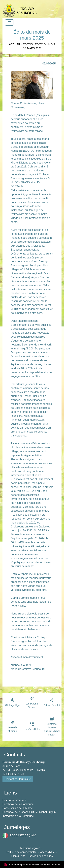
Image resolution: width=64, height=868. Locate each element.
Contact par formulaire (18, 779)
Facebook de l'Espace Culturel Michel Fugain (29, 812)
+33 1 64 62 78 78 (13, 774)
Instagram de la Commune (18, 816)
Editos (28, 44)
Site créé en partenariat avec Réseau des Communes (32, 865)
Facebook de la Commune (18, 804)
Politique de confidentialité (21, 852)
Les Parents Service (14, 800)
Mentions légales (30, 848)
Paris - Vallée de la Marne (18, 808)
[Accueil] (20, 9)
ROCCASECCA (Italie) (19, 836)
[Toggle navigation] (9, 22)
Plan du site (18, 856)
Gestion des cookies (41, 856)
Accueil (15, 44)
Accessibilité (47, 852)
